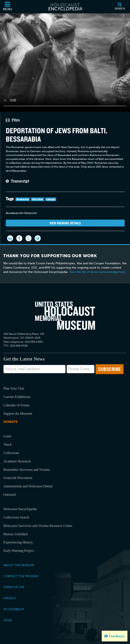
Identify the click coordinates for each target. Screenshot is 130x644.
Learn (7, 436)
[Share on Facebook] (19, 238)
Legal (8, 620)
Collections (11, 453)
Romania (23, 199)
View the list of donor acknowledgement (97, 272)
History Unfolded (15, 534)
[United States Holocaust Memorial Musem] (65, 316)
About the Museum (19, 565)
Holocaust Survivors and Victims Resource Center (38, 526)
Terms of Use (14, 587)
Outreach (10, 495)
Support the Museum (18, 414)
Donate (10, 422)
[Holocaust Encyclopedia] (65, 7)
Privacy (10, 598)
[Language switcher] (38, 238)
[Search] (120, 7)
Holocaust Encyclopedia (20, 509)
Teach (7, 444)
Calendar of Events (17, 405)
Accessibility (14, 609)
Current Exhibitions (17, 397)
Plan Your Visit (14, 388)
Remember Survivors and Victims (27, 470)
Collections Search (16, 517)
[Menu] (7, 7)
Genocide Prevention (18, 478)
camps (51, 199)
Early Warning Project (19, 551)
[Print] (10, 238)
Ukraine (37, 199)
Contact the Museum (21, 576)
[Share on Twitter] (28, 238)
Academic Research (17, 461)
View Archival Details (65, 223)
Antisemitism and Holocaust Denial (28, 486)
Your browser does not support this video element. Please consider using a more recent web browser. (65, 62)
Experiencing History (18, 542)
